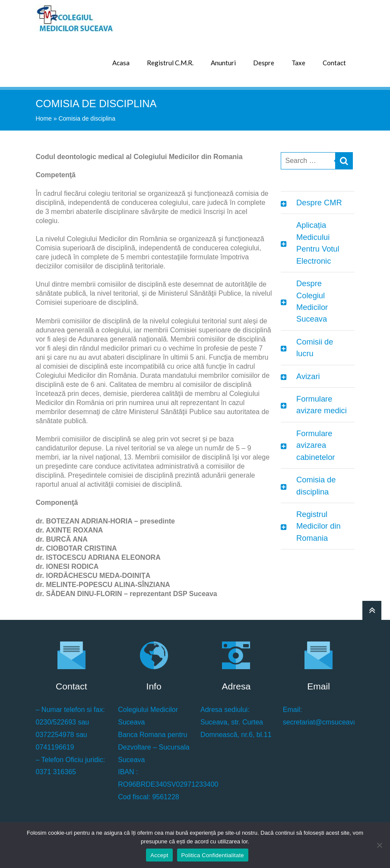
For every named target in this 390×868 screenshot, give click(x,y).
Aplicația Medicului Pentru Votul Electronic (318, 243)
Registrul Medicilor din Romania (319, 526)
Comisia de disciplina (316, 485)
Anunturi (223, 63)
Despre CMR (319, 203)
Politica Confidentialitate (213, 855)
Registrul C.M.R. (170, 63)
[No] (379, 845)
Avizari (308, 376)
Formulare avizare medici (322, 405)
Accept (159, 855)
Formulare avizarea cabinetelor (315, 445)
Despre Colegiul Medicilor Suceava (312, 301)
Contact (334, 63)
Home (44, 118)
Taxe (298, 63)
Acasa (121, 63)
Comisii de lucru (315, 348)
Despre (264, 63)
